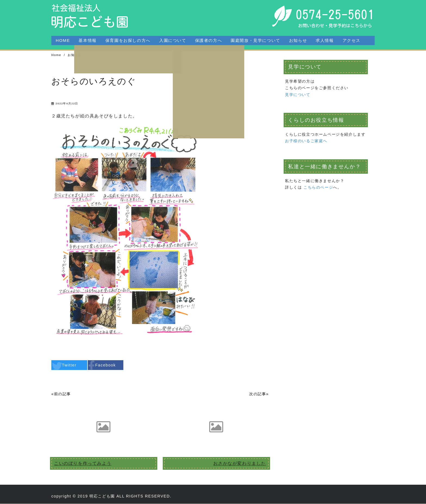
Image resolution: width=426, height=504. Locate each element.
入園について (173, 40)
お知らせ (298, 40)
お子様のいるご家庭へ (306, 141)
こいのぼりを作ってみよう (83, 464)
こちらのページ (318, 188)
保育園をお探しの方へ (128, 40)
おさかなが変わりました (240, 464)
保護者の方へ (209, 40)
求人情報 (325, 40)
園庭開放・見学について (256, 40)
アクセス (352, 40)
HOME (63, 40)
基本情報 (87, 40)
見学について (298, 95)
